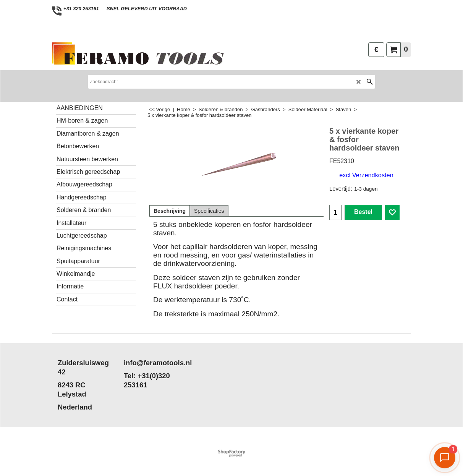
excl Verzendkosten (366, 175)
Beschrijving (170, 211)
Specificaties (209, 211)
